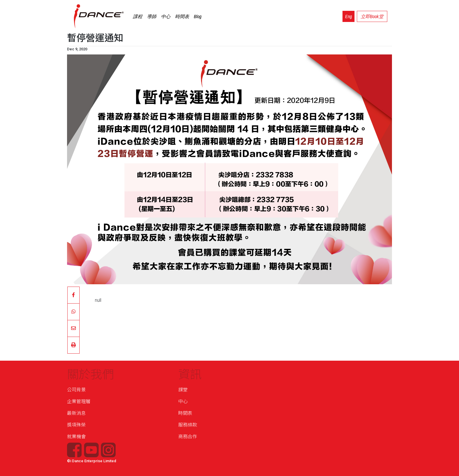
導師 (152, 16)
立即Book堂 (372, 16)
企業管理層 (79, 401)
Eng (348, 16)
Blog (198, 16)
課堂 (183, 390)
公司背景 (76, 390)
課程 (138, 16)
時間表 (182, 16)
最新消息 (76, 413)
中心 (166, 16)
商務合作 (188, 437)
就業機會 (76, 437)
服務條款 (188, 425)
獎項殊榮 (76, 425)
